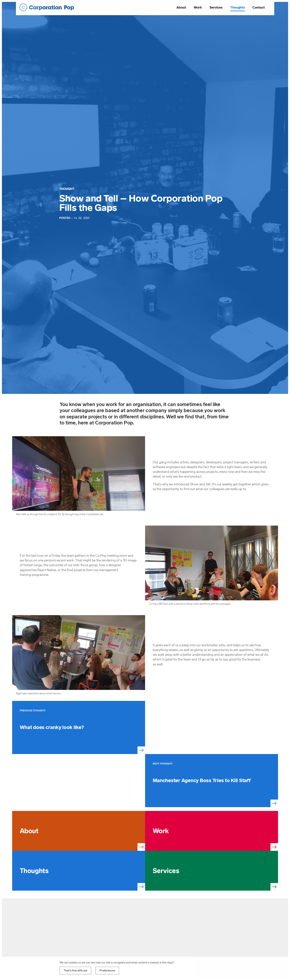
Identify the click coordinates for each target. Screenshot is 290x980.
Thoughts (237, 7)
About (181, 7)
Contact (259, 7)
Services (216, 7)
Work (198, 7)
